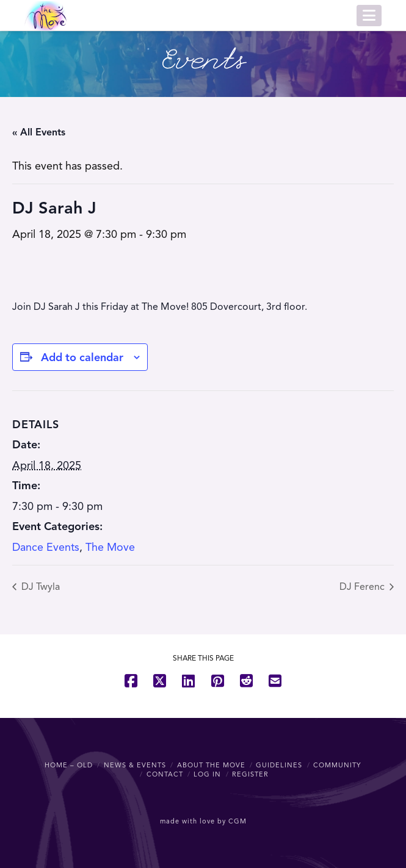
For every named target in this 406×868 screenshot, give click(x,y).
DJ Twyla (39, 587)
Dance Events (46, 547)
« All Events (39, 132)
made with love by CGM (203, 821)
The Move (110, 547)
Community (337, 765)
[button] (369, 16)
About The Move (211, 765)
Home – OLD (69, 765)
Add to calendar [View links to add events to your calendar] (82, 357)
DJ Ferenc (363, 587)
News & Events (135, 765)
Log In (207, 774)
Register (250, 774)
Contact (165, 774)
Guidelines (279, 765)
